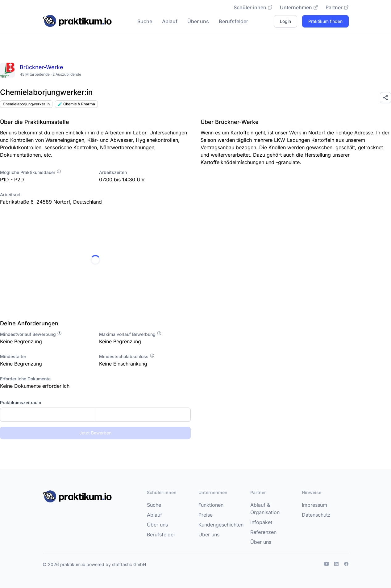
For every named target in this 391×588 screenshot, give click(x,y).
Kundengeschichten (221, 525)
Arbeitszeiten (113, 172)
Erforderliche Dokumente (25, 379)
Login (285, 21)
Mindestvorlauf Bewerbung (31, 334)
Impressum (314, 505)
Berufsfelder (233, 21)
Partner (337, 7)
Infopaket (261, 522)
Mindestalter (13, 356)
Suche (145, 21)
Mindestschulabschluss (127, 356)
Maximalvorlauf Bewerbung (130, 334)
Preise (206, 515)
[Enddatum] (143, 415)
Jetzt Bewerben (95, 433)
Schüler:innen (253, 7)
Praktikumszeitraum (21, 402)
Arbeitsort (10, 195)
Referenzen (263, 532)
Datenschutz (316, 515)
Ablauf (170, 21)
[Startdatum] (48, 415)
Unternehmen (299, 7)
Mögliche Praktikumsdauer (31, 172)
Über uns (198, 21)
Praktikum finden (325, 21)
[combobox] (95, 415)
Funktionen (211, 505)
